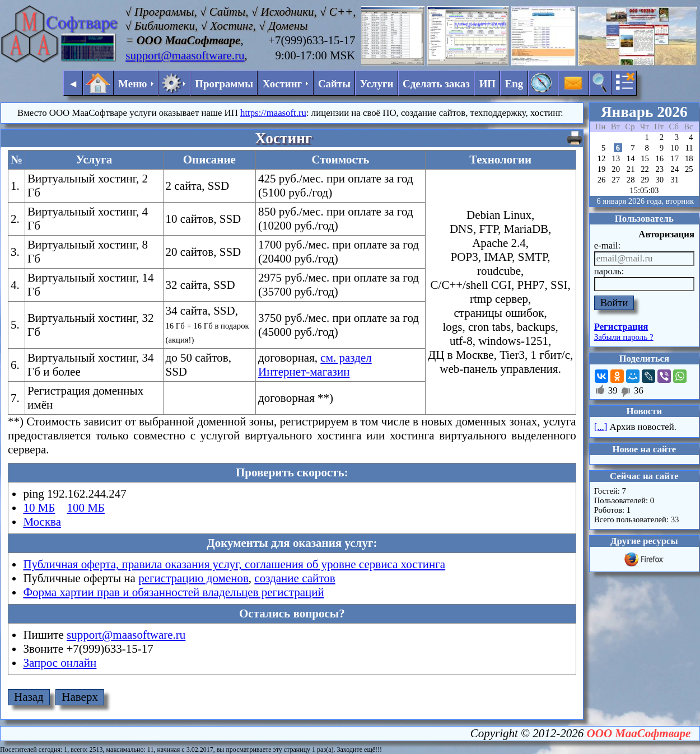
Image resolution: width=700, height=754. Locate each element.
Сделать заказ (436, 84)
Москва (42, 522)
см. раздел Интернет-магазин (315, 365)
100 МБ (85, 508)
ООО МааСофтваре (639, 733)
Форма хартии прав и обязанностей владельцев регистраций (173, 592)
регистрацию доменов (193, 578)
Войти (614, 303)
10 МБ (39, 508)
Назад (29, 697)
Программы (224, 84)
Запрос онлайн (60, 663)
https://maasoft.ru (273, 113)
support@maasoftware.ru (185, 55)
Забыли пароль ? (624, 337)
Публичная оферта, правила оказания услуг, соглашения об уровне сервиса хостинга (234, 564)
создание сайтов (295, 578)
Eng (514, 84)
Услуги (377, 84)
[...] (601, 427)
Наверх (80, 697)
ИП (487, 84)
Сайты (334, 84)
